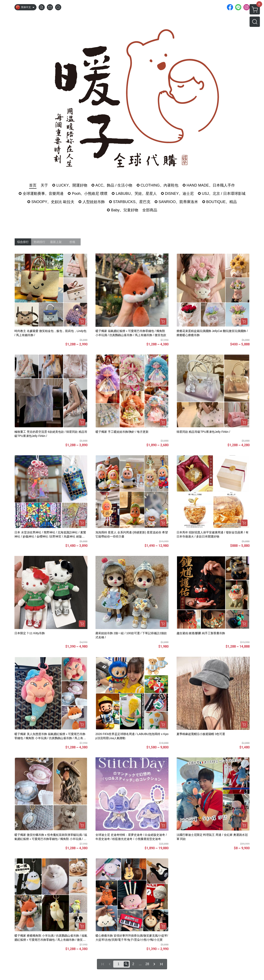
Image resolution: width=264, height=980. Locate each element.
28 (147, 964)
